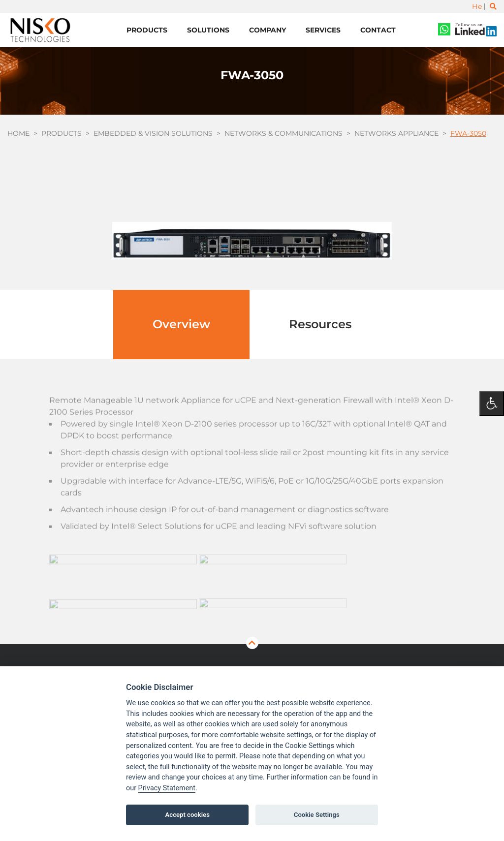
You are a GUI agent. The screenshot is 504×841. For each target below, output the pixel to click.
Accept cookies (188, 815)
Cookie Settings (317, 815)
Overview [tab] (181, 324)
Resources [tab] (320, 324)
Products (147, 30)
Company (268, 30)
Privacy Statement (167, 788)
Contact (378, 30)
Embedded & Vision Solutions (153, 133)
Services (323, 30)
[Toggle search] (493, 6)
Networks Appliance (396, 133)
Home (18, 133)
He (477, 6)
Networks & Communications (283, 133)
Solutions (208, 30)
